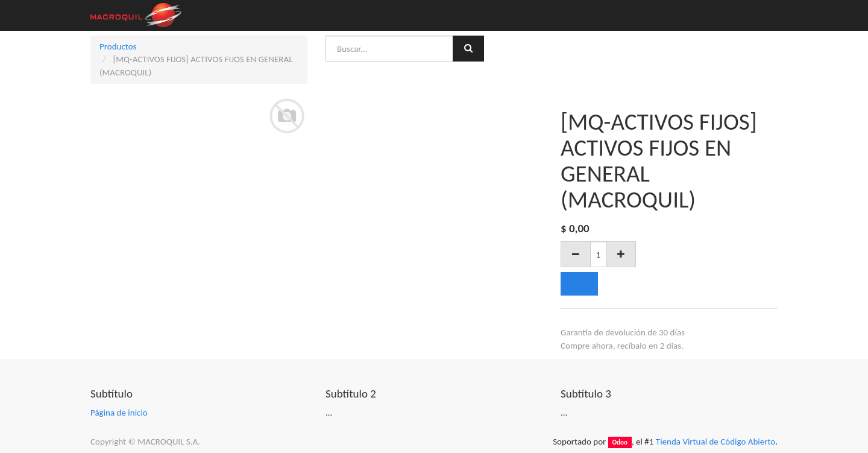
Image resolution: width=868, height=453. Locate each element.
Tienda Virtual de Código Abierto (715, 442)
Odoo (620, 442)
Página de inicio (119, 413)
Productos (118, 46)
